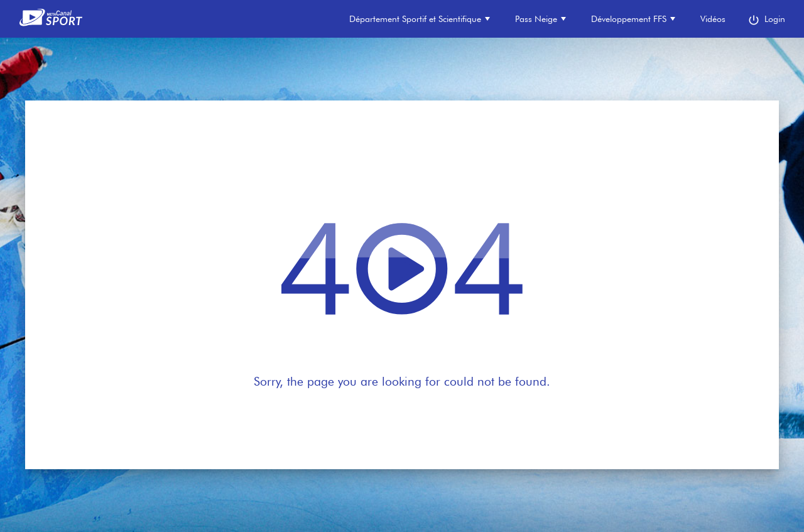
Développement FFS (633, 19)
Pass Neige (541, 19)
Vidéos (713, 19)
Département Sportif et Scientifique (420, 19)
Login (766, 20)
